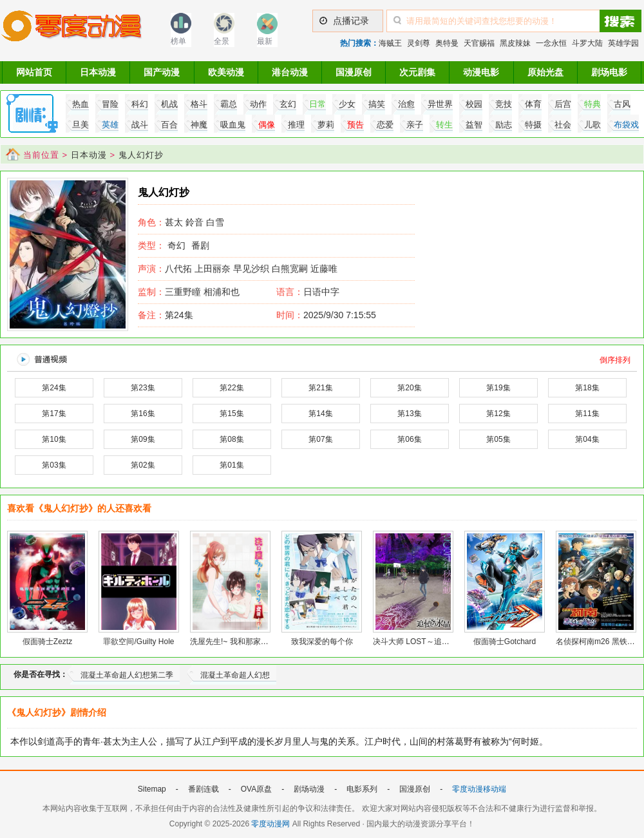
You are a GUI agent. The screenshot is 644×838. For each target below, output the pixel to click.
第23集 (143, 388)
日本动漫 (98, 72)
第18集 (587, 388)
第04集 (587, 439)
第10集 (54, 439)
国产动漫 (162, 72)
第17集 (54, 414)
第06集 (409, 439)
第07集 (320, 439)
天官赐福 (479, 43)
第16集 (143, 414)
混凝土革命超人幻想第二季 (127, 675)
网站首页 (34, 72)
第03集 (54, 465)
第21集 (320, 388)
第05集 (498, 439)
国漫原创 (354, 72)
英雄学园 (623, 43)
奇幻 (176, 245)
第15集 (232, 414)
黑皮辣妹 (515, 43)
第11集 (587, 414)
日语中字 (321, 292)
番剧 (200, 245)
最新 (265, 41)
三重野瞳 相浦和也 (189, 292)
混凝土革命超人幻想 (235, 675)
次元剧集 (417, 72)
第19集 (498, 388)
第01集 (232, 465)
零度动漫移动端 (479, 789)
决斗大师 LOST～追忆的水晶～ (427, 642)
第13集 (409, 414)
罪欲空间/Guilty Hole (138, 642)
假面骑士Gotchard (505, 642)
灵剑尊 (419, 43)
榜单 (178, 41)
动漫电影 (481, 72)
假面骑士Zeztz (47, 642)
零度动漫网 (270, 824)
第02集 (143, 465)
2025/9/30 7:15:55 (326, 315)
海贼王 (390, 43)
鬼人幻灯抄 (141, 155)
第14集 (320, 414)
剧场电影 (609, 72)
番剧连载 (204, 789)
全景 (222, 41)
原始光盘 (545, 72)
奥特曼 (447, 43)
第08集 (232, 439)
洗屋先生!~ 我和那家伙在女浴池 (245, 642)
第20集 (409, 388)
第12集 (498, 414)
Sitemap (152, 789)
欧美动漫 (226, 72)
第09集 (143, 439)
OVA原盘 (256, 789)
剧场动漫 (309, 789)
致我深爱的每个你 (322, 642)
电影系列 (362, 789)
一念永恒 (551, 43)
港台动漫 (290, 72)
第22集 (232, 388)
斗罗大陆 (587, 43)
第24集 (166, 315)
